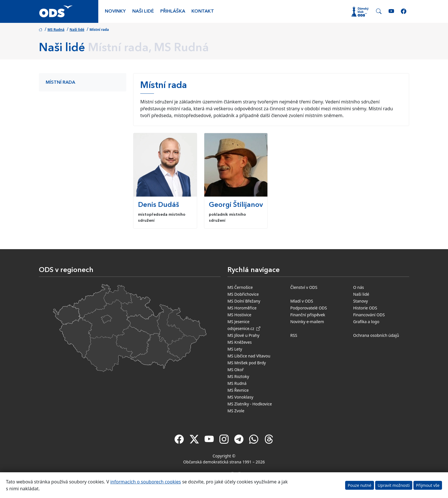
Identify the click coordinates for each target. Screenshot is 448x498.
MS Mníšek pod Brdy (247, 363)
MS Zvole (236, 411)
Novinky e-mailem (307, 322)
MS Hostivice (239, 315)
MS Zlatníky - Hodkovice (250, 404)
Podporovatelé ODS (309, 308)
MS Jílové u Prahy (243, 335)
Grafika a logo (366, 322)
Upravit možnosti (394, 485)
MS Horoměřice (242, 308)
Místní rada (60, 83)
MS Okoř (236, 370)
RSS (294, 335)
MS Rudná (56, 30)
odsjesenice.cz (244, 328)
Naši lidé (143, 11)
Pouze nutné (360, 485)
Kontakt (203, 11)
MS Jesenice (238, 322)
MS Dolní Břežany (244, 301)
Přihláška (173, 11)
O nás (359, 287)
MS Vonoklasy (240, 397)
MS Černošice (240, 287)
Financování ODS (369, 315)
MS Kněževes (240, 342)
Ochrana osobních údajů (376, 335)
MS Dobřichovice (243, 294)
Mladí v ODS (302, 301)
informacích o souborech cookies (146, 482)
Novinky (115, 11)
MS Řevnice (238, 390)
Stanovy (361, 301)
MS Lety (235, 349)
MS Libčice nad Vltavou (249, 356)
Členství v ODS (304, 287)
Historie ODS (365, 308)
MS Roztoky (238, 376)
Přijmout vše (428, 485)
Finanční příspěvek (308, 315)
